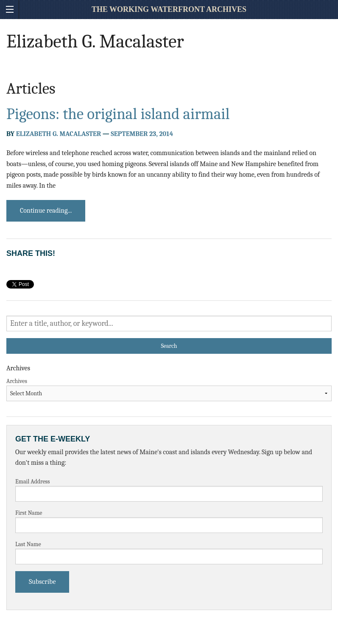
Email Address (33, 482)
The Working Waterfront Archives (169, 9)
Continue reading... (46, 211)
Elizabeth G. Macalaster (59, 134)
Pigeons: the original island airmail (118, 114)
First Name (29, 513)
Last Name (28, 544)
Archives (17, 381)
